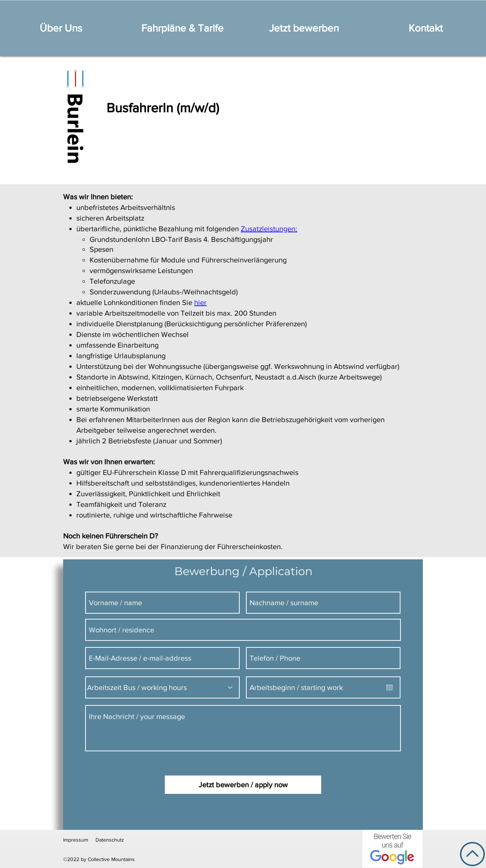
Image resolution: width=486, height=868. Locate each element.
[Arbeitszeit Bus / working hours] (162, 687)
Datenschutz (110, 840)
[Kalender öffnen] (389, 687)
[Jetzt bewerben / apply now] (243, 785)
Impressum (76, 840)
